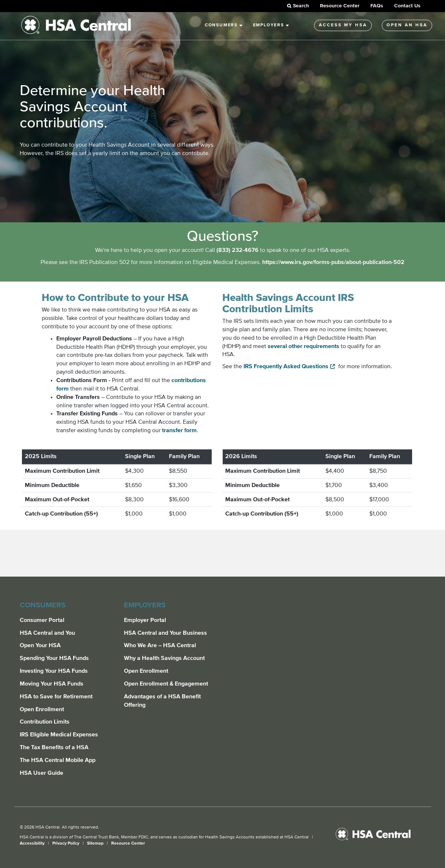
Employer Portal (145, 620)
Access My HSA (343, 25)
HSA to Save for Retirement (56, 697)
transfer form (179, 430)
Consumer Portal (42, 620)
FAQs (377, 6)
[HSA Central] (379, 834)
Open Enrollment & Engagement (166, 684)
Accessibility (33, 844)
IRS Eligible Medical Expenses (59, 735)
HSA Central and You (47, 633)
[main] (222, 294)
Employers (271, 25)
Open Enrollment (42, 709)
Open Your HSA (40, 645)
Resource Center (340, 6)
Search (298, 6)
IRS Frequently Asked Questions (286, 366)
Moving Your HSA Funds (52, 684)
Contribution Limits (45, 722)
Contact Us (407, 6)
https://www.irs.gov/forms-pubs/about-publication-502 (333, 262)
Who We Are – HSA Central (160, 645)
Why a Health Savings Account (164, 658)
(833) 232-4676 (237, 250)
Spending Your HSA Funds (54, 658)
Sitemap (96, 844)
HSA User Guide (42, 773)
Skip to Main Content (0, 9)
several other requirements (303, 346)
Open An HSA (407, 25)
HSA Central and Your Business (165, 633)
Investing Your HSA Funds (54, 671)
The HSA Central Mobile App (58, 760)
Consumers (224, 25)
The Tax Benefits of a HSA (54, 747)
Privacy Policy (66, 844)
